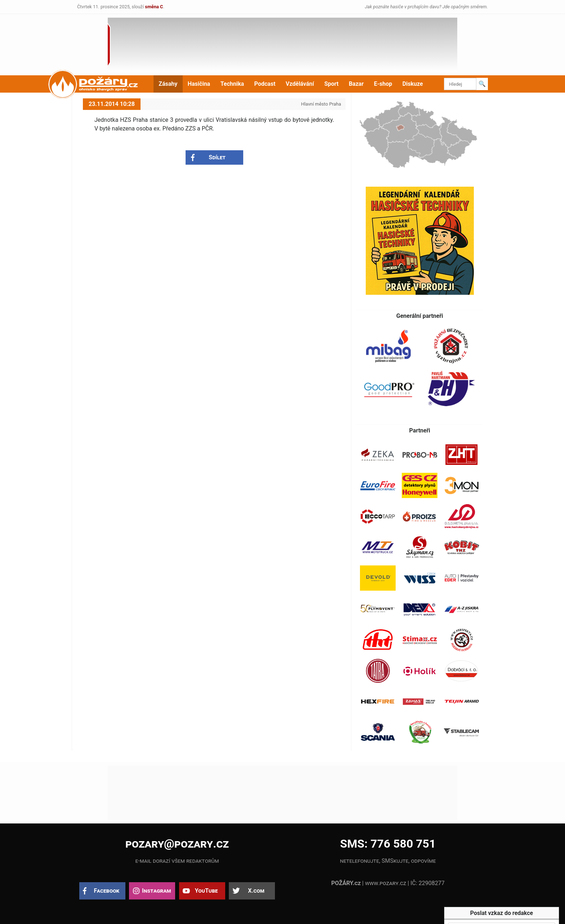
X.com (256, 891)
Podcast (265, 84)
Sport (332, 84)
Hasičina (199, 84)
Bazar (356, 84)
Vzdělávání (300, 84)
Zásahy (168, 84)
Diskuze (413, 84)
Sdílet (217, 157)
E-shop (383, 84)
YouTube (206, 891)
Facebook (107, 891)
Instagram (156, 891)
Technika (232, 84)
